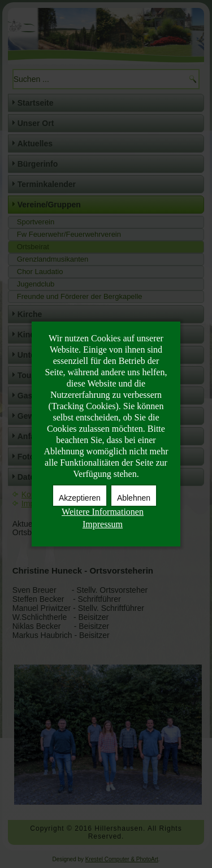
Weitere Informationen (103, 512)
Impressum (103, 524)
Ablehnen (134, 498)
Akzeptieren (80, 498)
